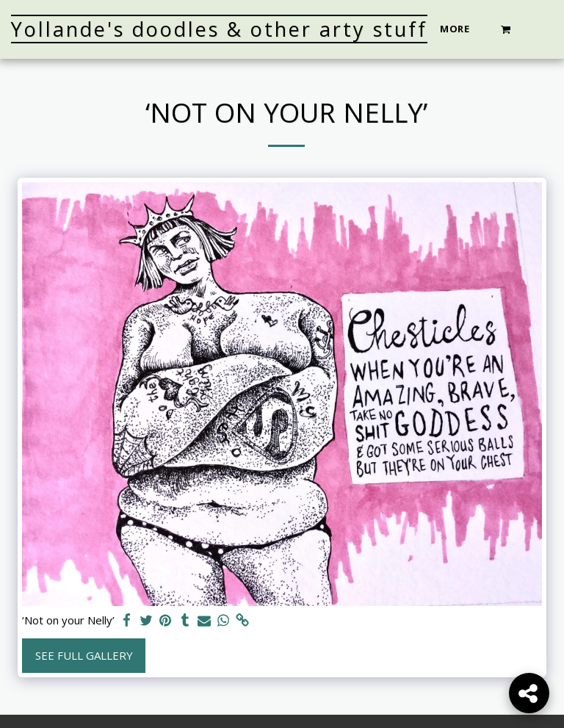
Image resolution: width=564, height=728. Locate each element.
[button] (506, 29)
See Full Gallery (84, 655)
